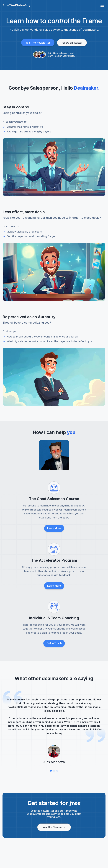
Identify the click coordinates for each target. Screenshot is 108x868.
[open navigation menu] (102, 5)
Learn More (54, 528)
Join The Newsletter (38, 43)
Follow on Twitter (72, 43)
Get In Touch (54, 643)
